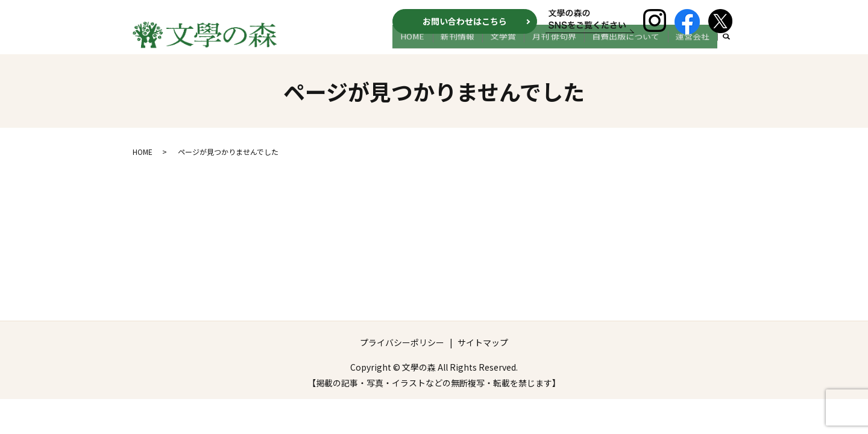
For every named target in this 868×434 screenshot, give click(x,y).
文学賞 (524, 46)
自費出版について (635, 46)
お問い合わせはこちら (465, 21)
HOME (445, 46)
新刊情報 (484, 46)
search (726, 47)
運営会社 (696, 46)
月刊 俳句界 (569, 46)
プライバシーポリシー (402, 345)
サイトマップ (483, 345)
